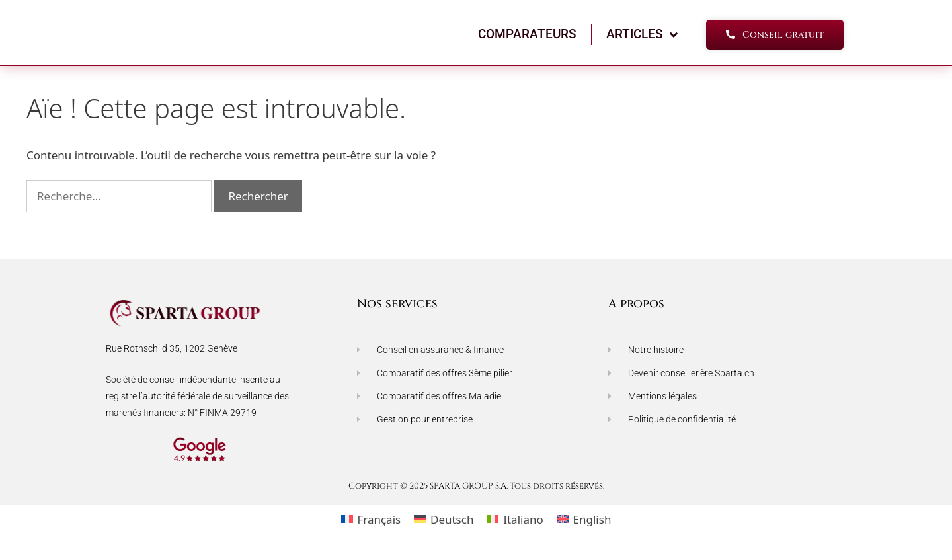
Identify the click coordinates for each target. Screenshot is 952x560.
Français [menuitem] (379, 525)
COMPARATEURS (527, 40)
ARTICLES (642, 41)
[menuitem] (371, 525)
